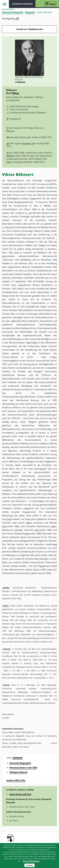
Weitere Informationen (31, 861)
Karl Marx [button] (9, 469)
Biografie (30, 12)
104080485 (17, 758)
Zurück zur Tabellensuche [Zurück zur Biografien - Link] (30, 29)
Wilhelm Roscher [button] (49, 227)
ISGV (4, 4)
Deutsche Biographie (20, 763)
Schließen (30, 865)
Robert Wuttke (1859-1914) (20, 794)
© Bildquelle (20, 82)
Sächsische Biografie (13, 12)
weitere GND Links (16, 780)
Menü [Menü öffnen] (53, 4)
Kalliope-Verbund (18, 772)
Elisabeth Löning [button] (44, 281)
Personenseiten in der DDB (23, 768)
